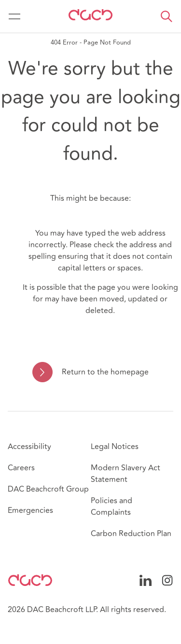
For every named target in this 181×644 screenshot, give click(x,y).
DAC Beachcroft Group (48, 489)
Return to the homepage (105, 372)
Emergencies (30, 510)
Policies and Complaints (111, 507)
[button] (167, 16)
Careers (21, 468)
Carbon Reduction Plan (131, 534)
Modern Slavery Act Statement (125, 474)
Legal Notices (115, 447)
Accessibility (29, 447)
